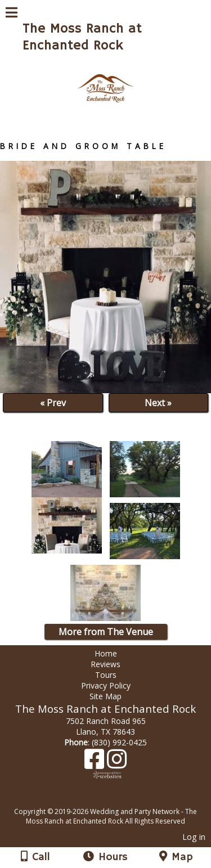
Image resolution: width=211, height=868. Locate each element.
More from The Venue (106, 632)
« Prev (53, 403)
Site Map (105, 696)
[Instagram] (117, 763)
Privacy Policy (106, 685)
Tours (106, 675)
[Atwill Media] (115, 799)
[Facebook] (96, 763)
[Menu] (12, 14)
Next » (158, 403)
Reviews (105, 664)
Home (106, 653)
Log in (194, 837)
